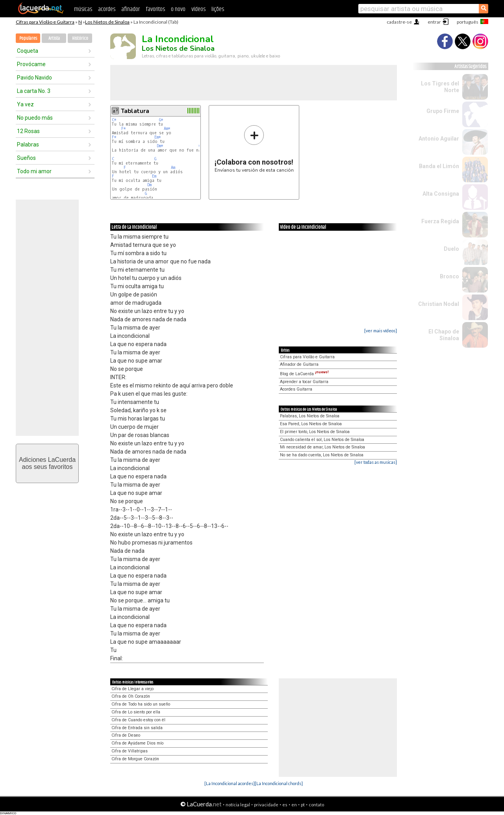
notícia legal (238, 805)
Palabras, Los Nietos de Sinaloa (310, 416)
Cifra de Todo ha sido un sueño (141, 704)
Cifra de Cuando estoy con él (138, 720)
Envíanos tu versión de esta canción (254, 149)
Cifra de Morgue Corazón (135, 759)
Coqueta (28, 51)
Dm (149, 185)
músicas (83, 9)
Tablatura (135, 111)
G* (161, 120)
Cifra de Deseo (126, 735)
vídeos (198, 9)
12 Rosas (28, 131)
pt (303, 805)
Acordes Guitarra (296, 389)
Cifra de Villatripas (130, 751)
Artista (54, 38)
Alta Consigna (441, 194)
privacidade (266, 805)
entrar (434, 22)
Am (173, 168)
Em (154, 176)
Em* (158, 137)
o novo (178, 9)
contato (316, 805)
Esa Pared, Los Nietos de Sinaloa (311, 424)
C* (114, 120)
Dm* (160, 146)
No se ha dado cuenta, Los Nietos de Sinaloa (322, 455)
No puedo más (35, 118)
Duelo (451, 249)
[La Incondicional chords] (279, 783)
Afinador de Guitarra (299, 364)
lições (218, 9)
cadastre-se (399, 22)
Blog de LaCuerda (304, 374)
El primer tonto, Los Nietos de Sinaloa (315, 432)
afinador (131, 9)
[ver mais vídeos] (381, 331)
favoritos (155, 9)
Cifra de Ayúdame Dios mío (137, 743)
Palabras (28, 144)
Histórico (80, 38)
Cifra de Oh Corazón (131, 696)
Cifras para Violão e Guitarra (45, 22)
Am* (167, 129)
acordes (107, 9)
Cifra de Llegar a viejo (132, 689)
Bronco (449, 276)
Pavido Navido (34, 78)
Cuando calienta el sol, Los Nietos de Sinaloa (322, 440)
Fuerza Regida (440, 221)
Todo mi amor (34, 171)
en (294, 805)
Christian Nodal (439, 304)
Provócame (31, 64)
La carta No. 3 (34, 91)
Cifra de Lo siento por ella (136, 712)
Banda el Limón (439, 166)
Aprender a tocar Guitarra (304, 382)
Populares (28, 38)
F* (124, 129)
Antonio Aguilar (439, 139)
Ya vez (25, 104)
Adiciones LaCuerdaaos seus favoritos (47, 463)
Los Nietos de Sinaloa (107, 22)
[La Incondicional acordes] (230, 783)
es (285, 805)
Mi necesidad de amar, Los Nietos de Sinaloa (322, 447)
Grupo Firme (443, 111)
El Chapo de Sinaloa (444, 335)
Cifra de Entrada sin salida (137, 728)
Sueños (26, 158)
